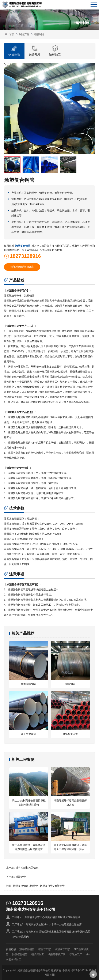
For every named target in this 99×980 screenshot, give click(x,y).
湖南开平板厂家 (57, 954)
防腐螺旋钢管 (29, 684)
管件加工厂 (76, 954)
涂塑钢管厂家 (62, 949)
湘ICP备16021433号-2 (83, 970)
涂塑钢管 (60, 886)
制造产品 (24, 34)
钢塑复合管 (46, 886)
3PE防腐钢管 (29, 734)
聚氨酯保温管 (70, 734)
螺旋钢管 (70, 684)
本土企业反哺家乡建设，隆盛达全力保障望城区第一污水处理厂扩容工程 (70, 849)
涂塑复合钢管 (23, 246)
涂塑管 (34, 886)
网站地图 (50, 975)
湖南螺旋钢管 (27, 949)
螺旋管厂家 (45, 949)
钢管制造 (39, 34)
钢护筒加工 (38, 954)
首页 (12, 34)
